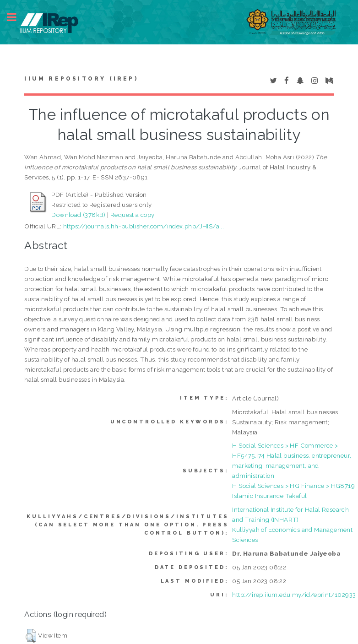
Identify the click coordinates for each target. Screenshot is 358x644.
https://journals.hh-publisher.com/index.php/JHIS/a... (144, 226)
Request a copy (133, 215)
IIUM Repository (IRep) (81, 79)
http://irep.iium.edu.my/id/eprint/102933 (294, 595)
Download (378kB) (78, 215)
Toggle (16, 17)
